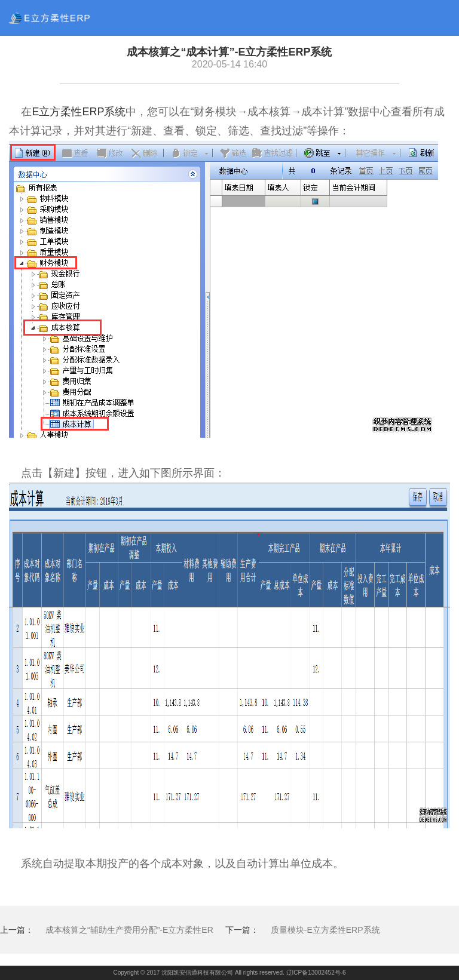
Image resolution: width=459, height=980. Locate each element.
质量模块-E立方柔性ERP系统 (325, 930)
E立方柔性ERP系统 (79, 112)
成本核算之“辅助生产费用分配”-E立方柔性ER (129, 930)
